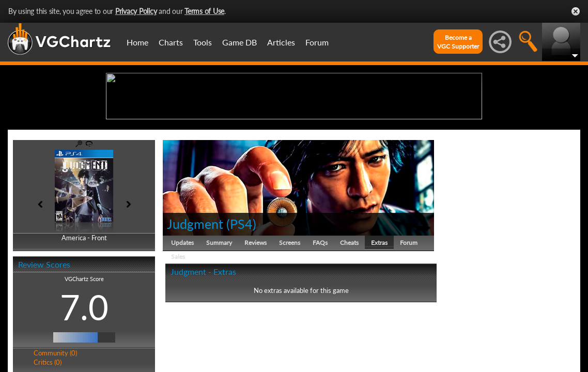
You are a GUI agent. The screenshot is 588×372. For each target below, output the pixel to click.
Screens (290, 323)
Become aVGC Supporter (458, 42)
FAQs (320, 323)
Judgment (197, 304)
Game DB (239, 42)
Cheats (349, 323)
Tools (203, 42)
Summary (219, 323)
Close (576, 11)
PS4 (241, 304)
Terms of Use (204, 11)
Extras (379, 323)
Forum (317, 42)
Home (137, 42)
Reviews (256, 323)
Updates (182, 323)
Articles (281, 42)
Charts (171, 42)
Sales (178, 337)
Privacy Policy (136, 11)
